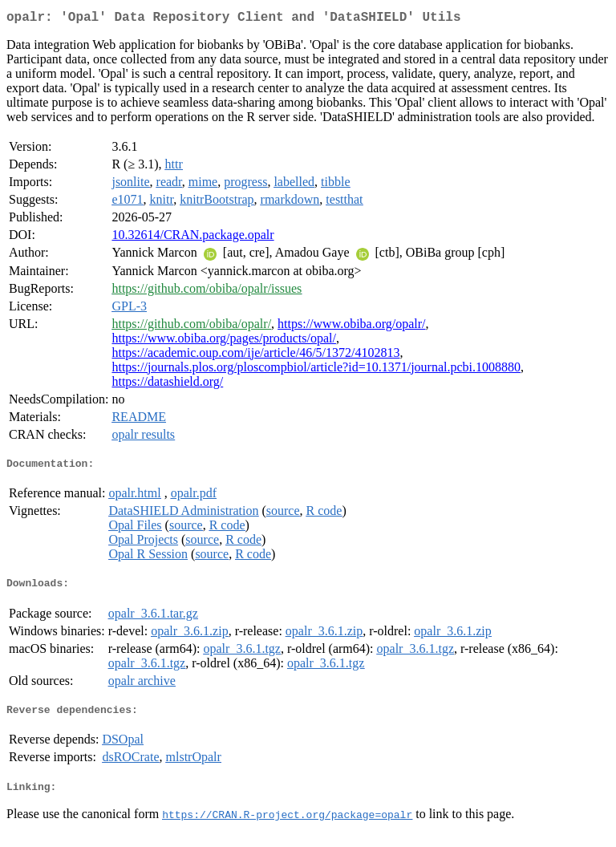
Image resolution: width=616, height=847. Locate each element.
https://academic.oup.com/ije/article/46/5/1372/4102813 (255, 356)
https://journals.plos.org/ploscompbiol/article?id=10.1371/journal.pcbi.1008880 (316, 370)
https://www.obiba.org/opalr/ (351, 327)
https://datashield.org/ (167, 385)
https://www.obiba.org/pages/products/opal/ (224, 341)
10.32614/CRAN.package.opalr (192, 238)
